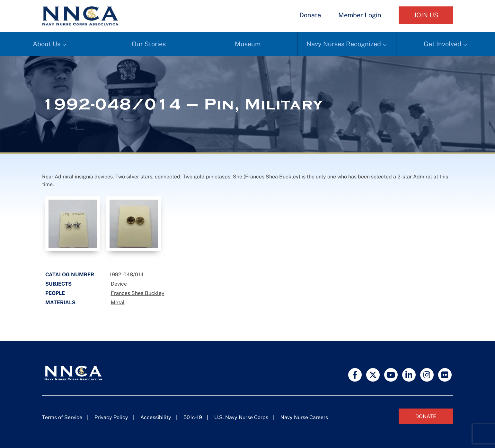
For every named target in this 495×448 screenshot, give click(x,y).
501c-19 (193, 417)
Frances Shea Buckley (138, 293)
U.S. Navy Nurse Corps (241, 417)
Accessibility (156, 417)
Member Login (360, 15)
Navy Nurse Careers (304, 417)
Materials (60, 302)
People (55, 293)
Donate (310, 15)
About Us (47, 44)
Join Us (426, 15)
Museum (248, 44)
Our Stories (149, 44)
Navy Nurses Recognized (344, 44)
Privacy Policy (111, 417)
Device (119, 284)
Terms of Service (62, 417)
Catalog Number (70, 275)
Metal (118, 302)
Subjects (58, 284)
